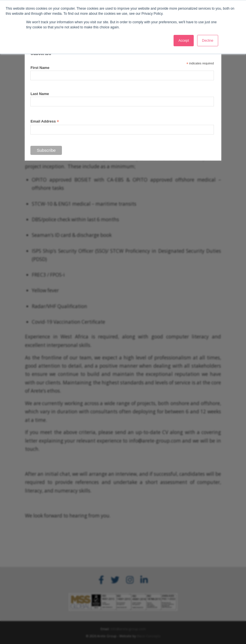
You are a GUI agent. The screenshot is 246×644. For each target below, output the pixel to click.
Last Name (40, 94)
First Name (40, 68)
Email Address (45, 122)
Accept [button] (184, 41)
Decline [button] (208, 41)
